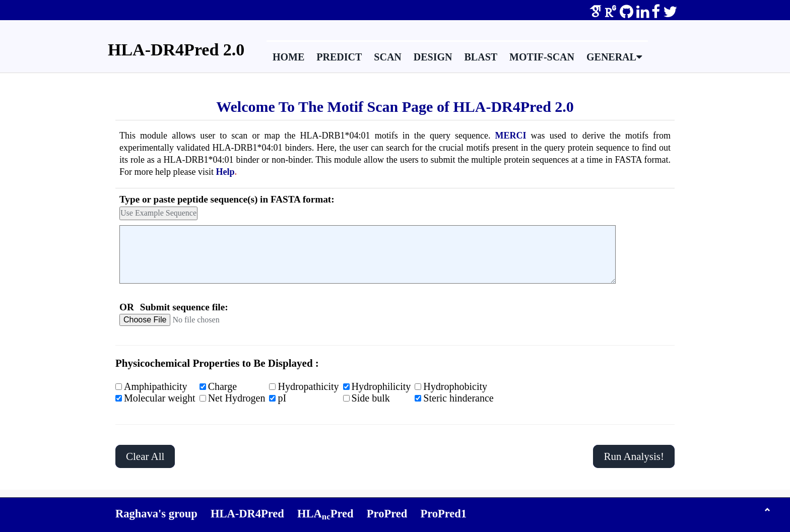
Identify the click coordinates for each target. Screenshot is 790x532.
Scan (387, 57)
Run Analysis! (634, 456)
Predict (339, 57)
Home (288, 57)
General (614, 57)
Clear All (145, 456)
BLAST (481, 57)
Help (225, 172)
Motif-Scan (542, 57)
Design (433, 57)
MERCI (511, 136)
